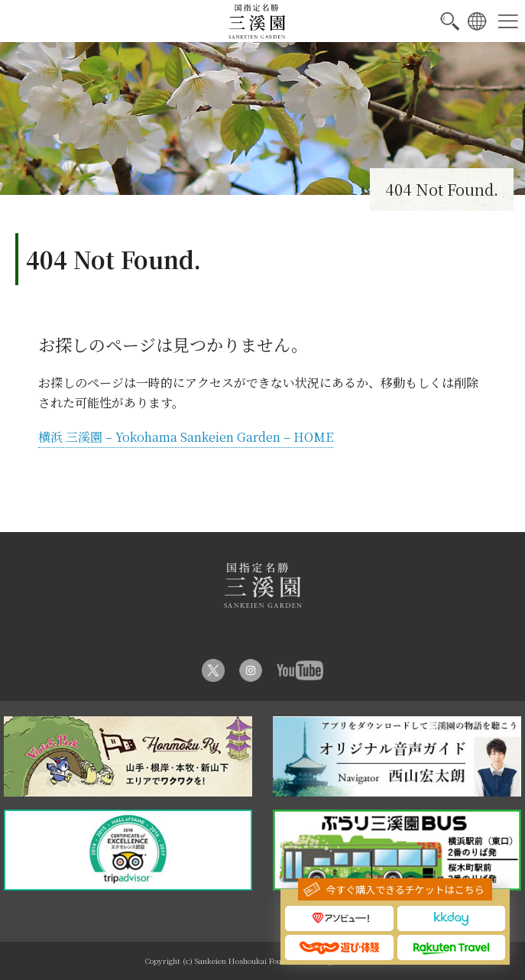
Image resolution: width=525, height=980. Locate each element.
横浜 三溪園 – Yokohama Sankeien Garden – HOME (186, 437)
